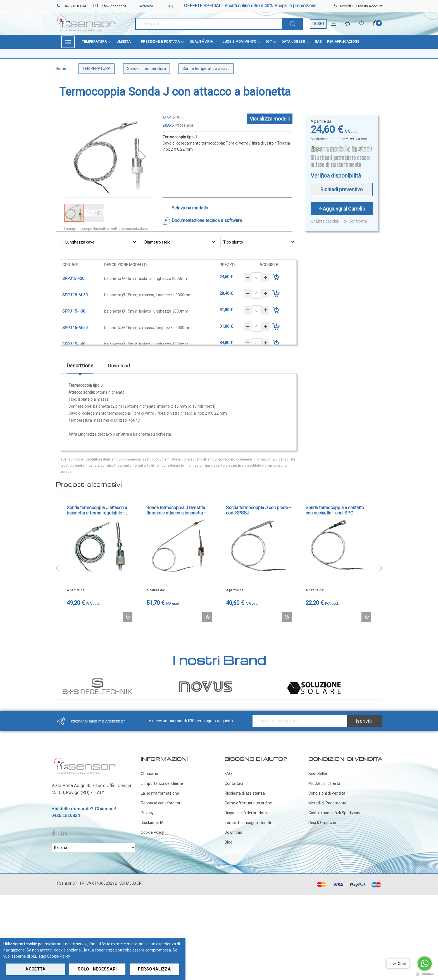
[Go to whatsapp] (425, 964)
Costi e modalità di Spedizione (335, 813)
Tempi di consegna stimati (248, 823)
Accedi (345, 6)
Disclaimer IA (152, 823)
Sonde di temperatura (147, 69)
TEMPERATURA (97, 69)
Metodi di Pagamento (327, 803)
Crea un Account (369, 6)
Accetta (35, 969)
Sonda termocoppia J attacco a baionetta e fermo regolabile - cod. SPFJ (97, 510)
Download (119, 366)
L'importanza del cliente (162, 783)
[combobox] (209, 24)
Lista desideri (325, 221)
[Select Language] (93, 848)
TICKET (318, 24)
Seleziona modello (190, 208)
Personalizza (154, 969)
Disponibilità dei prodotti (246, 813)
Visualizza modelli (270, 119)
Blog (228, 842)
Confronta (355, 221)
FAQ (166, 6)
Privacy (147, 813)
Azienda (143, 6)
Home (61, 69)
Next (380, 568)
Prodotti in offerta (324, 783)
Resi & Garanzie (322, 823)
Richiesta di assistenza (245, 793)
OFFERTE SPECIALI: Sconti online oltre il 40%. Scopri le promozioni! (250, 6)
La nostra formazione (160, 793)
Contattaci (234, 783)
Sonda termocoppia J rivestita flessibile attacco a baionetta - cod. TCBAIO (176, 510)
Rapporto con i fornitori (161, 803)
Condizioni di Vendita (327, 793)
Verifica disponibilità (336, 176)
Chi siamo (149, 774)
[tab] (80, 368)
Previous (58, 568)
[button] (143, 156)
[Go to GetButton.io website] (425, 974)
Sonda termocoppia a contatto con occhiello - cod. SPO (335, 510)
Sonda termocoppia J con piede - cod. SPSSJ (258, 510)
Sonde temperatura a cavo (206, 69)
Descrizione (80, 366)
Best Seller (318, 774)
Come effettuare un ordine (248, 803)
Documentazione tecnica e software (207, 220)
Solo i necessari (97, 969)
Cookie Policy (152, 832)
